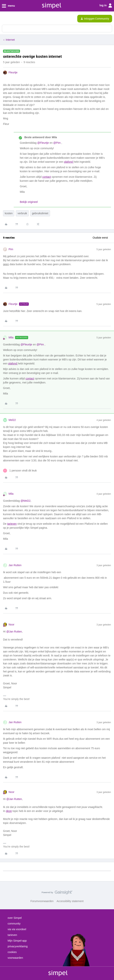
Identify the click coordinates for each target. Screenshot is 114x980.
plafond (69, 162)
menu (8, 6)
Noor (11, 625)
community (14, 924)
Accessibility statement (70, 901)
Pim (11, 249)
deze (9, 811)
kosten (9, 213)
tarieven (12, 524)
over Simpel (15, 918)
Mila (11, 337)
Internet (10, 40)
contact (47, 177)
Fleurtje (13, 72)
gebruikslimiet (40, 213)
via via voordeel (17, 929)
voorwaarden (15, 958)
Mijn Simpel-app (17, 941)
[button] (4, 19)
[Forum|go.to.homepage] (19, 19)
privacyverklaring (18, 946)
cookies (12, 952)
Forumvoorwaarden (42, 901)
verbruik (22, 213)
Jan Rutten (15, 565)
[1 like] (20, 471)
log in (106, 6)
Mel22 (12, 420)
